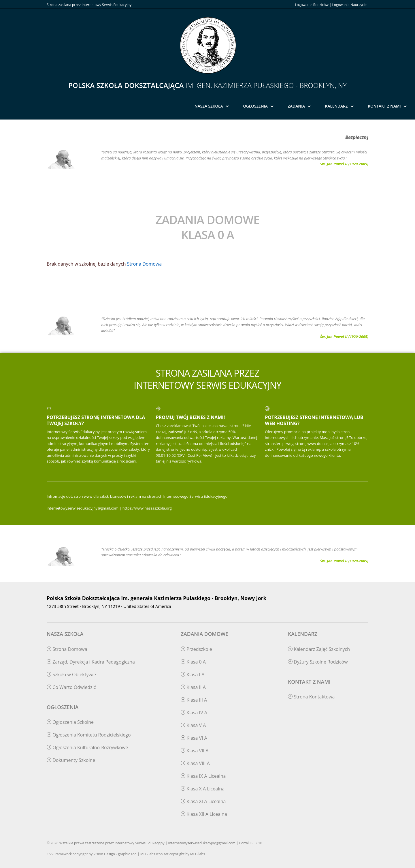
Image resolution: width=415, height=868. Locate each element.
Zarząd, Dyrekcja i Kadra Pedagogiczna (91, 662)
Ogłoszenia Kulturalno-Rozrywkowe (87, 747)
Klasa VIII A (195, 763)
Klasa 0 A (193, 662)
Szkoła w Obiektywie (71, 675)
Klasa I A (193, 675)
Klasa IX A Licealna (203, 776)
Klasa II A (193, 687)
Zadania (297, 106)
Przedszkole (196, 649)
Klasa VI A (194, 738)
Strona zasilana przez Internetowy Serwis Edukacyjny (89, 5)
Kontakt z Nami (384, 106)
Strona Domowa (144, 264)
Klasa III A (194, 700)
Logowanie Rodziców (312, 5)
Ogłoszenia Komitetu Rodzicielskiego (89, 735)
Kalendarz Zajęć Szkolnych (319, 649)
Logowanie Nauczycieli (350, 5)
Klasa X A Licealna (203, 789)
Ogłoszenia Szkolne (70, 722)
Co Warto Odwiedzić (71, 687)
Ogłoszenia (255, 106)
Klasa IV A (194, 713)
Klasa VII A (195, 751)
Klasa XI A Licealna (203, 801)
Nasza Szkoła (209, 106)
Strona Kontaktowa (311, 697)
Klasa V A (193, 725)
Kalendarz (336, 106)
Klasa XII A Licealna (204, 814)
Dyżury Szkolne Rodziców (318, 662)
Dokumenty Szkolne (71, 760)
